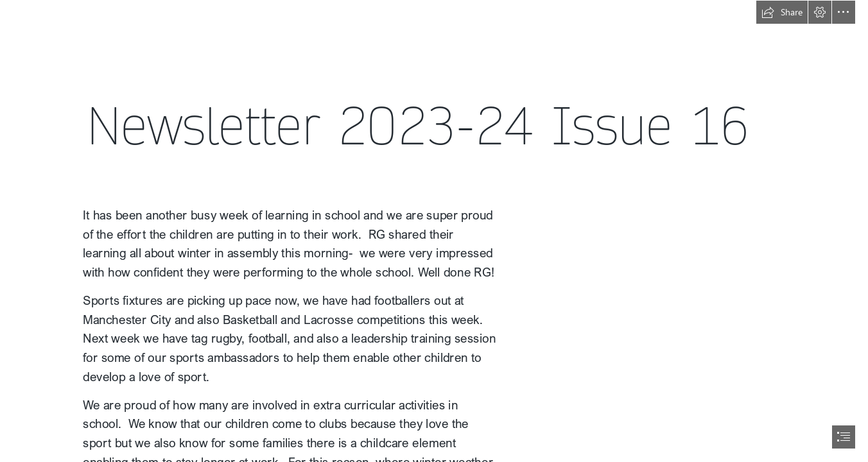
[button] (782, 12)
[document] (434, 231)
